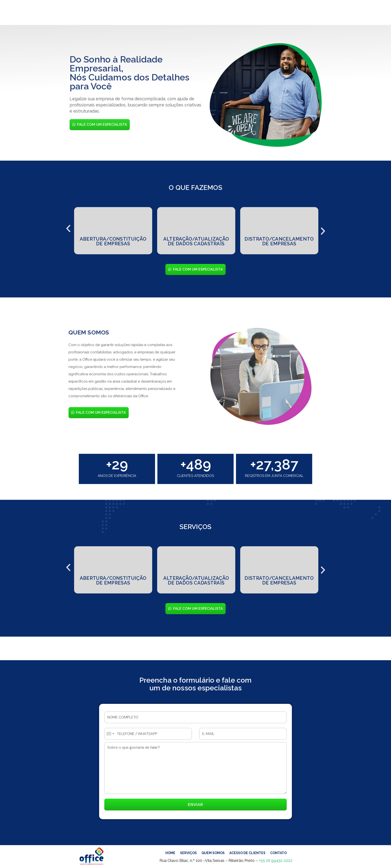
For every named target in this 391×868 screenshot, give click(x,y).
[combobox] (110, 734)
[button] (68, 227)
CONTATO (248, 13)
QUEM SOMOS (169, 13)
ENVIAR (195, 805)
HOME (118, 13)
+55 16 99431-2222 (275, 860)
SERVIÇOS (139, 13)
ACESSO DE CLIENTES (210, 13)
